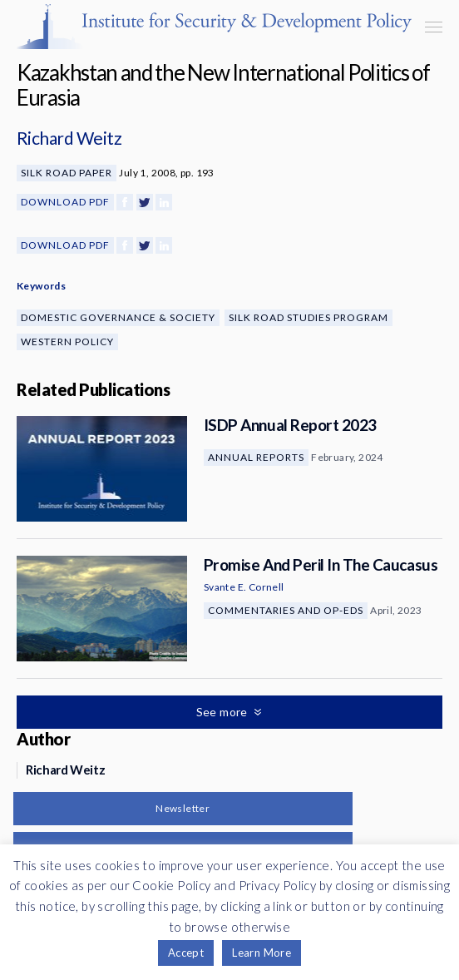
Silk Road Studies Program (308, 317)
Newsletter (183, 808)
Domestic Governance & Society (118, 317)
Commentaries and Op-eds (286, 610)
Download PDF (65, 202)
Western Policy (67, 342)
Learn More (262, 953)
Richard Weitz (69, 138)
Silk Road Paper (67, 173)
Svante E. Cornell (244, 587)
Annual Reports (256, 457)
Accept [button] (186, 953)
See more (224, 712)
